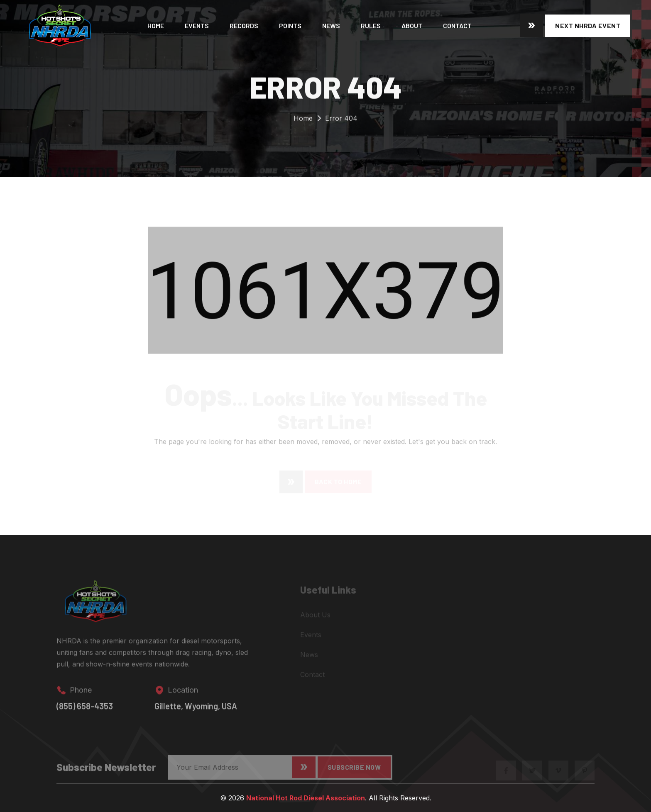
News (331, 26)
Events (197, 26)
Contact (457, 26)
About (412, 26)
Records (244, 26)
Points (290, 26)
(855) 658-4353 (85, 710)
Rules (371, 26)
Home (156, 26)
